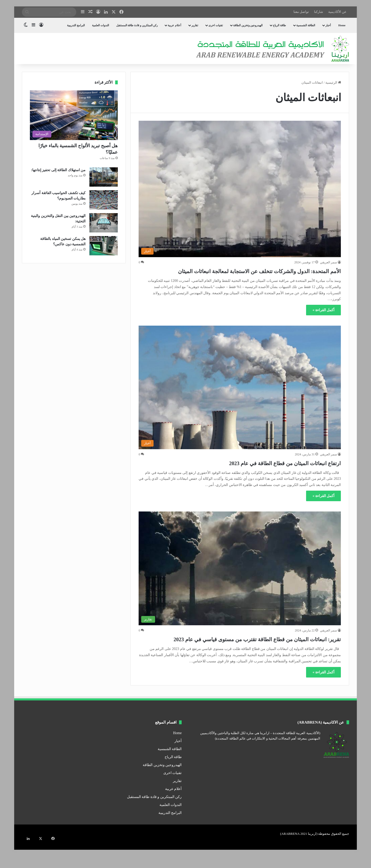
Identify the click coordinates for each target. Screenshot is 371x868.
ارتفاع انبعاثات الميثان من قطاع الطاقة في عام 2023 (259, 472)
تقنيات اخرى (216, 25)
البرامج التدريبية (76, 25)
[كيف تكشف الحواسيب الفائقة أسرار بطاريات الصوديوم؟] (104, 200)
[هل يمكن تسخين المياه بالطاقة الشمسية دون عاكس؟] (104, 246)
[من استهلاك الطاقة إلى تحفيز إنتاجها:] (104, 177)
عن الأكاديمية (337, 12)
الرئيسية (333, 83)
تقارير (195, 25)
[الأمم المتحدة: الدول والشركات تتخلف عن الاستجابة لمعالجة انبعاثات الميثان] (240, 189)
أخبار (328, 25)
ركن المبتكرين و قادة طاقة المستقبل (137, 25)
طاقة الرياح (279, 25)
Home (342, 25)
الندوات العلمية (100, 25)
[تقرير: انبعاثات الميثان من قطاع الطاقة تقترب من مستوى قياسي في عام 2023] (240, 578)
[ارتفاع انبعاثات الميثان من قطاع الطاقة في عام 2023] (240, 397)
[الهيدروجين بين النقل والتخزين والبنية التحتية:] (104, 223)
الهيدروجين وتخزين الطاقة (248, 25)
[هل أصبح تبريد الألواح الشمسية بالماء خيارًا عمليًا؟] (74, 115)
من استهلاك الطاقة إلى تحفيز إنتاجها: (58, 170)
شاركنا (319, 12)
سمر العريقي (328, 262)
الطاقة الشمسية (306, 25)
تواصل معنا (301, 12)
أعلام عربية (174, 25)
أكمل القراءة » (323, 319)
